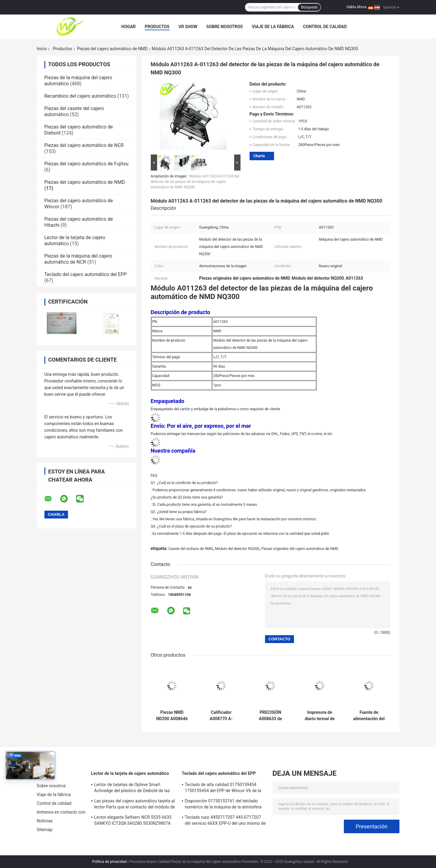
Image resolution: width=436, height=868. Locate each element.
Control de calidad (325, 27)
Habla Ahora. (357, 7)
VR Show (188, 27)
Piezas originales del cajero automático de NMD (300, 549)
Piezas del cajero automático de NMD (112, 49)
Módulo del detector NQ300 (237, 549)
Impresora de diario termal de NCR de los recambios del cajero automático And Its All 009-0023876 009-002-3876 (320, 716)
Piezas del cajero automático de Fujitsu (87, 164)
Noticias (45, 821)
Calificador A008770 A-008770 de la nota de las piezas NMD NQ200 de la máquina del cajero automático (221, 716)
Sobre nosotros (225, 27)
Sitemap (45, 830)
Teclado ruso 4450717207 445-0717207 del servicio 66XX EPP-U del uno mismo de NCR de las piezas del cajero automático (225, 821)
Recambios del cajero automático (80, 96)
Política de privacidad (109, 862)
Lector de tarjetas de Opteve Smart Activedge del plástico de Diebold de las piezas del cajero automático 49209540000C (132, 788)
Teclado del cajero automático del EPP (86, 274)
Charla (259, 156)
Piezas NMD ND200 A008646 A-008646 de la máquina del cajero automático (172, 716)
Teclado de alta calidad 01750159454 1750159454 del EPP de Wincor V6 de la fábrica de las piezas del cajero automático (223, 788)
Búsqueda (309, 7)
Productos (157, 27)
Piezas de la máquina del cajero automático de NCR (78, 259)
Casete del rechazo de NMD (191, 549)
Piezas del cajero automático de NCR (84, 145)
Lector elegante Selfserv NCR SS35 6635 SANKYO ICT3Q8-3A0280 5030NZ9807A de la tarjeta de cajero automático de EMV (134, 821)
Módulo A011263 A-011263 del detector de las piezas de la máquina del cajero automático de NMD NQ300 (195, 182)
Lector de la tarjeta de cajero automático (130, 773)
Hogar (129, 27)
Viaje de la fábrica (273, 27)
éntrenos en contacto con (61, 812)
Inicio (42, 49)
